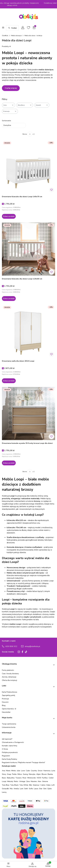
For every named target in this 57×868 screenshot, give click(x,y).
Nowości (5, 702)
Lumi (22, 789)
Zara (28, 781)
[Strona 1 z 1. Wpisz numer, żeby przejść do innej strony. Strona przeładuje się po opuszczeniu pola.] (30, 134)
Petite (14, 774)
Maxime (34, 781)
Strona (25, 134)
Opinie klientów (8, 709)
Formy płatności (8, 670)
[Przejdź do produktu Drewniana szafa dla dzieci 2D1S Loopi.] (28, 331)
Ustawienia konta (9, 727)
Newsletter (6, 712)
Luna (53, 771)
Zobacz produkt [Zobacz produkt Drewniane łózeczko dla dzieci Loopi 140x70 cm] (9, 216)
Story (4, 774)
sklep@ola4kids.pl (32, 646)
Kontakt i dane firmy (10, 746)
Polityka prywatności (10, 752)
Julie (19, 771)
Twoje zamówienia (9, 724)
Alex (39, 781)
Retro (16, 781)
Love (23, 771)
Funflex (45, 778)
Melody (10, 781)
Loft (53, 785)
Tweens (19, 778)
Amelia (16, 789)
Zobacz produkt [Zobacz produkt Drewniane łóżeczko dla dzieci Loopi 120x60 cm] (9, 299)
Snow (40, 771)
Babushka (11, 778)
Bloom (44, 774)
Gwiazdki (5, 789)
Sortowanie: (7, 121)
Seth (26, 789)
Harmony (47, 771)
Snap (9, 774)
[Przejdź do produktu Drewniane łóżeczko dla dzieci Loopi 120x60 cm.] (28, 249)
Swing (25, 774)
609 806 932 (11, 646)
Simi (45, 789)
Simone (45, 781)
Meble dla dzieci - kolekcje (33, 36)
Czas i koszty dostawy (10, 674)
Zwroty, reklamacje (9, 677)
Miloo (20, 774)
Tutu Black (14, 785)
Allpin (38, 774)
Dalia (48, 785)
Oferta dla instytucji (9, 680)
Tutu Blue (6, 785)
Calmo (43, 785)
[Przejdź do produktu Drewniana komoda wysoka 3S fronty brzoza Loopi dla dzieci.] (28, 414)
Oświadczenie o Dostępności (13, 742)
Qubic (50, 789)
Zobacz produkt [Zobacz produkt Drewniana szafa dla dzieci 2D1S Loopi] (9, 381)
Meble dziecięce (16, 36)
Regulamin (6, 756)
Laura (36, 789)
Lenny (4, 792)
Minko (14, 771)
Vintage (22, 781)
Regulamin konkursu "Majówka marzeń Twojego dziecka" (24, 762)
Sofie (31, 789)
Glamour (36, 785)
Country (34, 771)
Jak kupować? (7, 739)
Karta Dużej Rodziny (9, 759)
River (24, 778)
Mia (11, 789)
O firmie (5, 749)
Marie (8, 771)
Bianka (50, 774)
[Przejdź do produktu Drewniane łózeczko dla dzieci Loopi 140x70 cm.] (28, 167)
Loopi (4, 781)
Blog (4, 705)
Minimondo (32, 778)
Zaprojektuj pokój (8, 695)
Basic (4, 778)
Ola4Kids (5, 36)
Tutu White (24, 785)
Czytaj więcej (11, 88)
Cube (28, 771)
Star (41, 789)
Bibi (31, 785)
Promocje (5, 699)
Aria (3, 771)
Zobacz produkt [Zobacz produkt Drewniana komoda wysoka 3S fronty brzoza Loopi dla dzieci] (9, 463)
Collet (51, 778)
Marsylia (32, 774)
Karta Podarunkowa (9, 692)
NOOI (39, 778)
